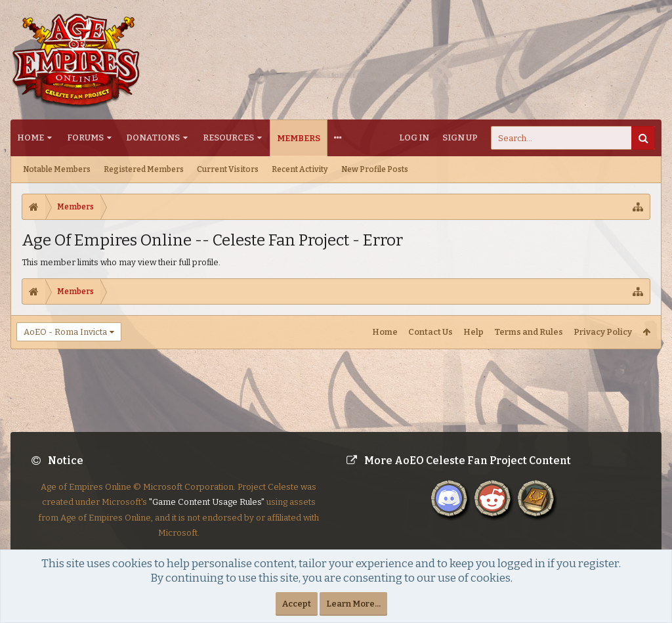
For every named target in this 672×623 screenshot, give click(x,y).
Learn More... (353, 604)
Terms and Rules (529, 332)
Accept (297, 604)
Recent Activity (300, 169)
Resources (228, 138)
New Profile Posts (375, 169)
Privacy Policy (603, 332)
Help (473, 332)
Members (299, 138)
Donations (153, 138)
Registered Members (144, 169)
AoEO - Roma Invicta (65, 332)
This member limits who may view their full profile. (121, 262)
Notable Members (57, 169)
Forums (85, 138)
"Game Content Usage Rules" (207, 512)
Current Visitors (228, 169)
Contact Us (430, 332)
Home (31, 138)
